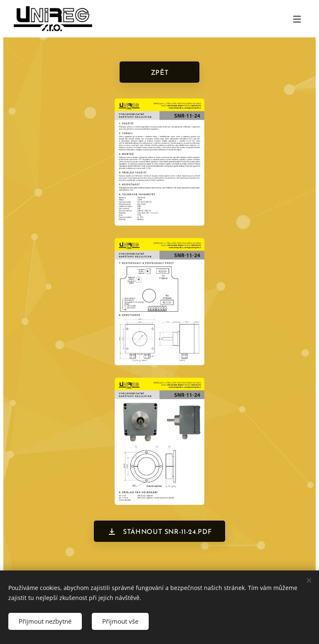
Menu (297, 19)
